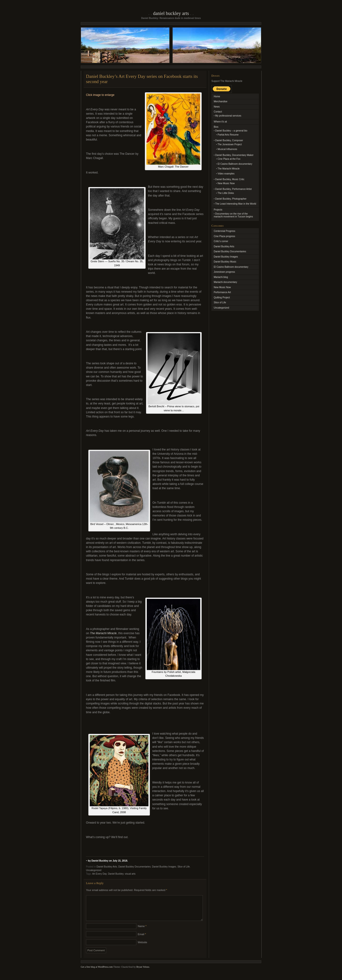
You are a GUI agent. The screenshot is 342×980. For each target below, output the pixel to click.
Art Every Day (99, 874)
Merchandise (221, 101)
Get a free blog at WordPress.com (97, 973)
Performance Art (222, 292)
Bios (216, 127)
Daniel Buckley (116, 874)
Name (142, 932)
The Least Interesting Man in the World (236, 204)
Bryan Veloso (143, 973)
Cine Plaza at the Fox (229, 159)
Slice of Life (184, 867)
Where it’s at (220, 122)
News (217, 107)
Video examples (226, 174)
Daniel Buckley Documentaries (134, 867)
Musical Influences (227, 149)
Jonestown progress (224, 272)
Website (142, 948)
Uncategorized (94, 870)
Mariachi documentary (225, 282)
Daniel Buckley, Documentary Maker (234, 155)
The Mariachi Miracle (229, 169)
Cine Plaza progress (224, 236)
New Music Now (226, 183)
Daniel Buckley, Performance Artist (233, 189)
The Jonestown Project (230, 144)
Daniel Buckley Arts (171, 13)
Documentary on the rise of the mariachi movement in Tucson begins (233, 215)
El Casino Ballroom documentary (235, 164)
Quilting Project (222, 298)
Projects (218, 210)
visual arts (130, 874)
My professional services (228, 116)
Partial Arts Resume (228, 135)
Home (217, 96)
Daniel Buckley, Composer (229, 140)
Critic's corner (221, 241)
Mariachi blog (221, 277)
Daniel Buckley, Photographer (231, 199)
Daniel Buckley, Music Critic (230, 179)
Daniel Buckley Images (164, 867)
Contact (218, 112)
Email (142, 940)
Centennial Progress (225, 231)
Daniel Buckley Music (225, 262)
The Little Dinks (226, 193)
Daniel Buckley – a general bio (231, 131)
